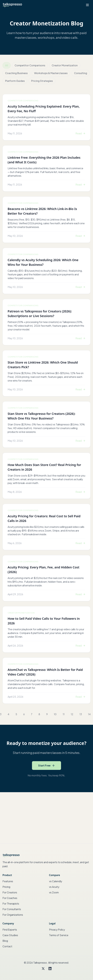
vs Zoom (54, 892)
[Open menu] (87, 5)
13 (81, 714)
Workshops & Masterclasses (51, 73)
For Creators (10, 892)
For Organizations (13, 915)
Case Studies (10, 935)
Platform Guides (15, 81)
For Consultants (12, 909)
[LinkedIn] (50, 969)
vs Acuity (54, 887)
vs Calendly (56, 881)
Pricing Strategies (42, 81)
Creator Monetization (65, 65)
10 (55, 714)
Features (8, 881)
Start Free (46, 765)
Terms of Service (59, 935)
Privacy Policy (57, 930)
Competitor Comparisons (30, 65)
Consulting (81, 73)
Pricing (6, 887)
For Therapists (11, 904)
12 (72, 714)
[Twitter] (43, 969)
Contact (7, 946)
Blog (5, 941)
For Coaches (10, 898)
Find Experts (10, 930)
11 (64, 714)
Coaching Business (16, 73)
